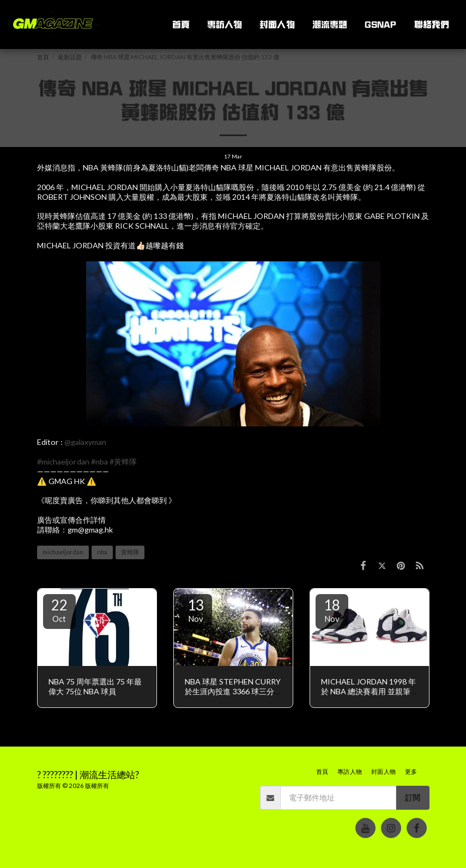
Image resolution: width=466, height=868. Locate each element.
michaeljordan (63, 552)
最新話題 (70, 57)
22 (59, 610)
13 (196, 610)
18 (332, 610)
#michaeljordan (63, 461)
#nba (99, 461)
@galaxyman (85, 442)
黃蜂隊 (130, 552)
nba (102, 552)
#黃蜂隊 (123, 461)
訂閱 (413, 797)
